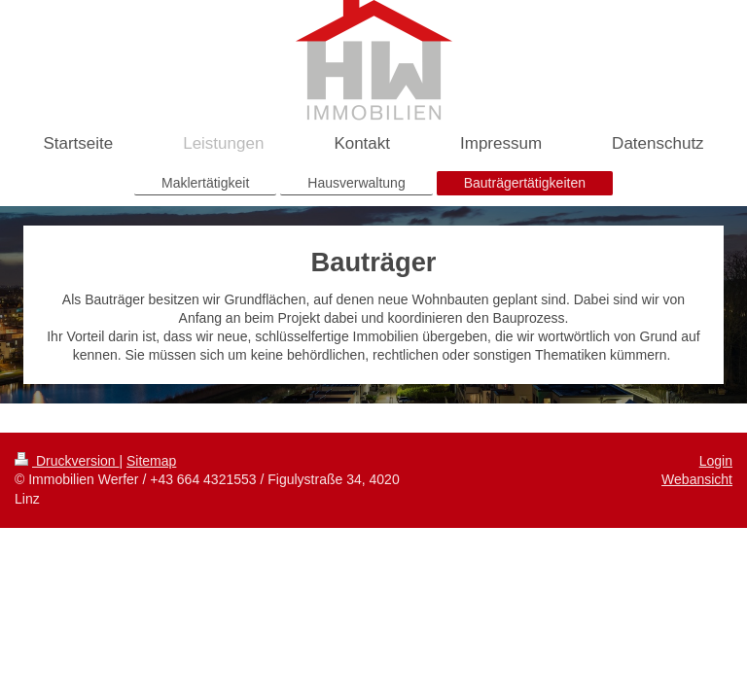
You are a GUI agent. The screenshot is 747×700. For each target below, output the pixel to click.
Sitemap (151, 461)
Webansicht (697, 479)
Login (716, 461)
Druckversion (67, 461)
